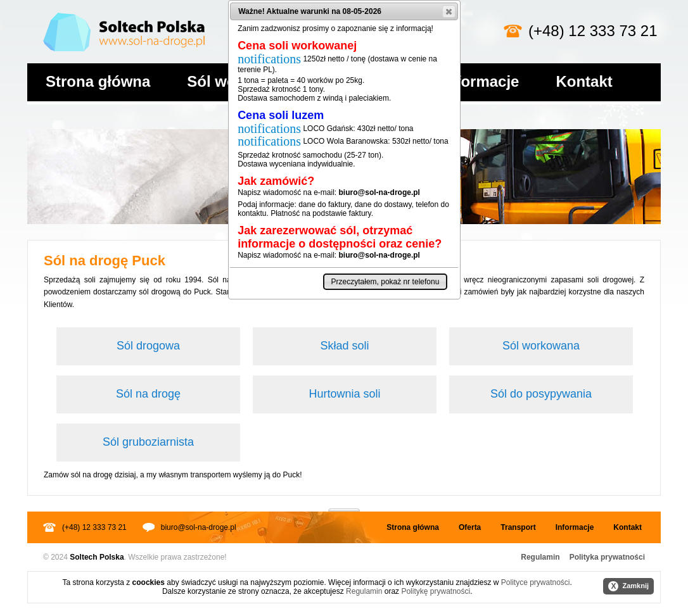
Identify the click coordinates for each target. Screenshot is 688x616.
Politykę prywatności (436, 591)
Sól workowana (541, 346)
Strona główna (98, 81)
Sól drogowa (148, 346)
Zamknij (628, 586)
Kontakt (584, 81)
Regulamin (540, 557)
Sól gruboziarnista (148, 442)
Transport (518, 527)
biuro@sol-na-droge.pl (199, 527)
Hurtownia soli (344, 394)
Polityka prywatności (607, 557)
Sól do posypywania (541, 394)
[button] (449, 11)
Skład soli (344, 346)
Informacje (481, 81)
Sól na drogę (148, 394)
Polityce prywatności (536, 582)
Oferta (470, 527)
